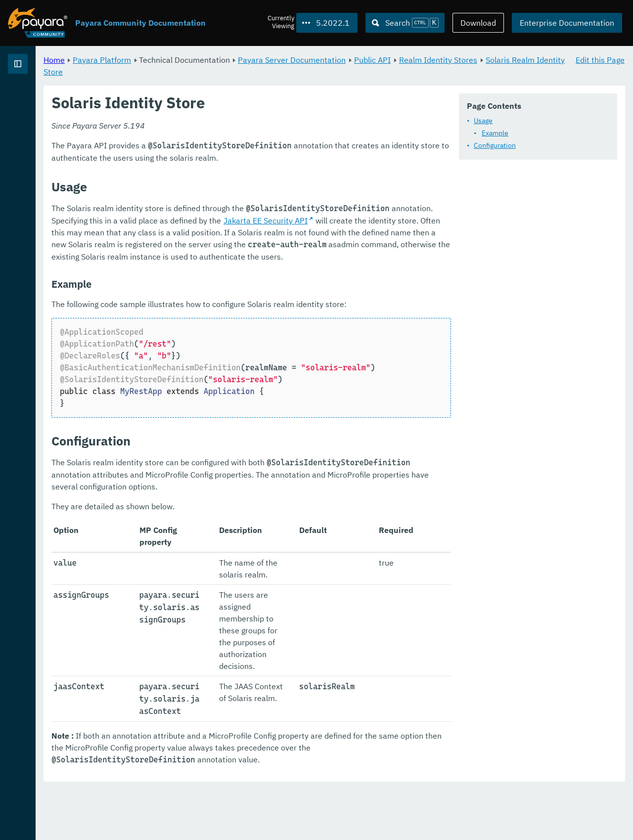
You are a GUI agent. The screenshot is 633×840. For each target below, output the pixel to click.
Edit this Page (600, 59)
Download (478, 23)
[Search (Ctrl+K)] (405, 23)
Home (177, 59)
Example (211, 159)
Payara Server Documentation (415, 59)
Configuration (210, 172)
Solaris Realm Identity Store (279, 71)
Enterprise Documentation (567, 23)
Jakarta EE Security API (335, 295)
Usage (199, 147)
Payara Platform (225, 59)
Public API (496, 59)
